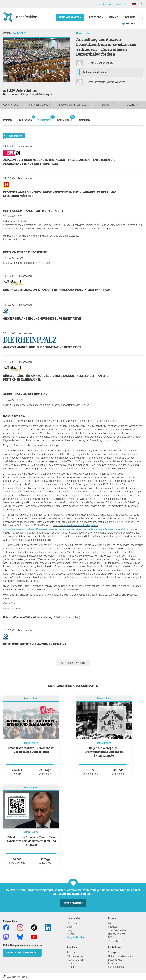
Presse (71, 934)
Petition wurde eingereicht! (25, 252)
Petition (7, 120)
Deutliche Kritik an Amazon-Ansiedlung (35, 644)
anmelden (122, 4)
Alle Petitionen (75, 956)
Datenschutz (115, 960)
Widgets (112, 927)
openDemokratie (117, 930)
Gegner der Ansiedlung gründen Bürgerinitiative (42, 319)
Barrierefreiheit (116, 967)
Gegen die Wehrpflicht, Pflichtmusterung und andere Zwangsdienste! (104, 752)
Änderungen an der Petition (25, 394)
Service (113, 17)
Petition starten (70, 17)
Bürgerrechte (84, 33)
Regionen (72, 967)
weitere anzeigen (73, 663)
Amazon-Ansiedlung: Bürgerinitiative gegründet (42, 347)
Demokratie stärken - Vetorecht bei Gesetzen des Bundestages (31, 750)
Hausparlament (117, 934)
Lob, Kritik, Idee (76, 938)
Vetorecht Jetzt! (117, 941)
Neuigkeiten (45, 118)
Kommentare (65, 118)
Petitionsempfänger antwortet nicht (33, 211)
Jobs (70, 927)
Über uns (72, 923)
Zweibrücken (19, 33)
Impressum (114, 963)
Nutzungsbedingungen (121, 956)
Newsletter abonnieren (22, 953)
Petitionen (96, 17)
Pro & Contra (25, 118)
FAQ (110, 923)
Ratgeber (72, 952)
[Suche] (141, 17)
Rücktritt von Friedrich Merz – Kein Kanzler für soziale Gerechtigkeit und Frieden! (31, 841)
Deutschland (31, 698)
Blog (70, 930)
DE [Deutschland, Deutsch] (136, 4)
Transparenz (115, 952)
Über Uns (129, 17)
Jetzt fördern (73, 903)
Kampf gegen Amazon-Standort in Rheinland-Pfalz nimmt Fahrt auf (57, 290)
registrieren (104, 4)
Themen (72, 963)
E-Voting (113, 938)
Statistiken (84, 120)
